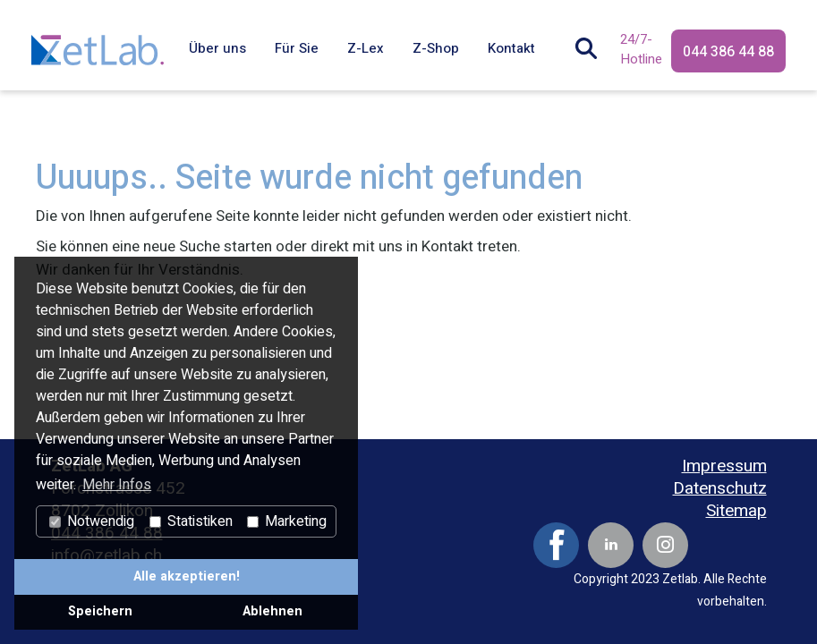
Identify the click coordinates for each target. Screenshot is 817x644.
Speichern (100, 611)
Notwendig (92, 521)
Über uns (217, 48)
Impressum (724, 466)
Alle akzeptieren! (187, 576)
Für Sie (297, 48)
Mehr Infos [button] (117, 485)
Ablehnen (272, 611)
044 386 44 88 (728, 52)
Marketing (287, 521)
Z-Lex (366, 48)
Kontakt (511, 48)
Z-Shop (436, 48)
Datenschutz (720, 489)
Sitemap (736, 511)
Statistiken (191, 521)
